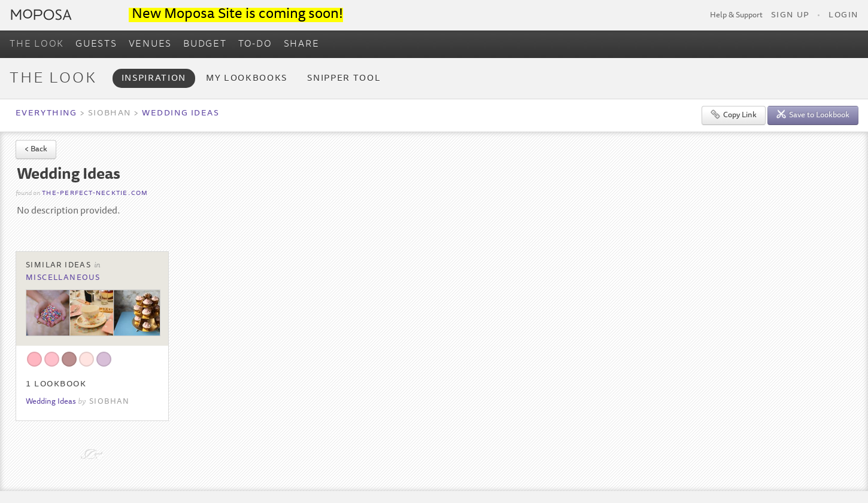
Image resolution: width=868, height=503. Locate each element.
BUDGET (205, 44)
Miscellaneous (63, 278)
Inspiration (154, 79)
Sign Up (790, 16)
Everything (46, 114)
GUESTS (96, 44)
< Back (36, 150)
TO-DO (255, 44)
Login (843, 16)
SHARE (302, 44)
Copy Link (734, 115)
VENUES (151, 44)
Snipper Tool (344, 79)
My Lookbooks (247, 79)
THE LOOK (37, 44)
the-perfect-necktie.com (95, 193)
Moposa (41, 15)
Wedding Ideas (180, 114)
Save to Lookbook (813, 115)
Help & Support (736, 16)
